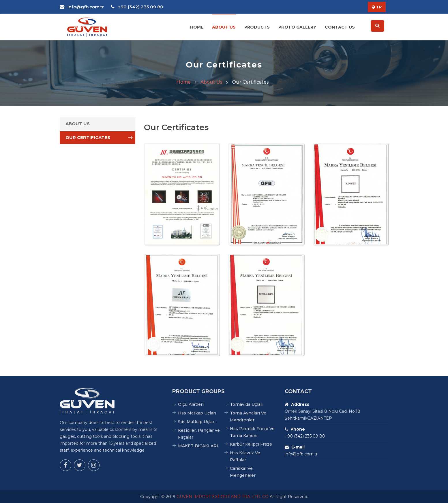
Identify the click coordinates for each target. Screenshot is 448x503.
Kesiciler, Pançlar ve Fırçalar (199, 434)
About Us (224, 27)
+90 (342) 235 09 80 (137, 7)
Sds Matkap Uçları (197, 422)
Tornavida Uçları (247, 404)
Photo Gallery (297, 27)
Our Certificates (88, 137)
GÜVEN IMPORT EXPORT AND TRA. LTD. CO (223, 497)
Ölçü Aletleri (191, 404)
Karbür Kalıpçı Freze (251, 444)
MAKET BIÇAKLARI (198, 446)
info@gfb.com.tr (82, 7)
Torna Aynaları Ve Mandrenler (248, 416)
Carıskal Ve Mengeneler (243, 472)
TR (377, 7)
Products (257, 27)
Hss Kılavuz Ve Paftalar (245, 456)
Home (197, 27)
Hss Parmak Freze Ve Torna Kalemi (252, 432)
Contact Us (340, 27)
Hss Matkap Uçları (197, 413)
